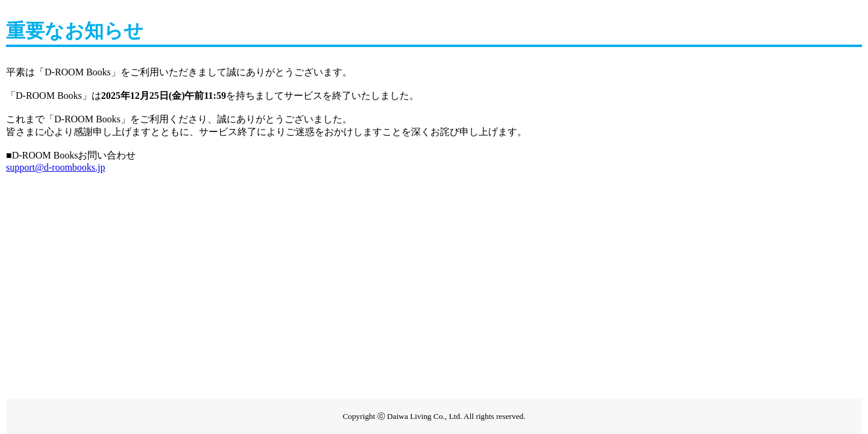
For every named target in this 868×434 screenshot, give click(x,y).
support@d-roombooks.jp (56, 167)
